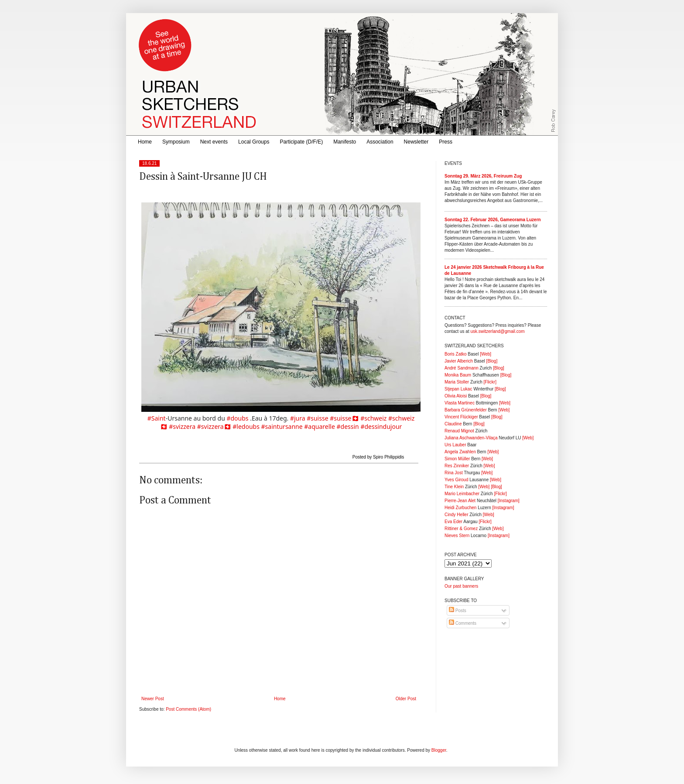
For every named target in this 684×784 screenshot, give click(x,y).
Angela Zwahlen (460, 452)
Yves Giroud (456, 480)
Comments (463, 623)
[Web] (486, 354)
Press (446, 142)
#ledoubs (246, 426)
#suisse (317, 418)
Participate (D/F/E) (301, 142)
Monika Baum (458, 375)
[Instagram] (509, 501)
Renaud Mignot (459, 431)
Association (380, 142)
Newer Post (153, 699)
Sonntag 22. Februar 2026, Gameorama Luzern (493, 220)
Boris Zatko (456, 354)
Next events (214, 142)
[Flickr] (490, 382)
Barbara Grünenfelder (466, 410)
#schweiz (373, 418)
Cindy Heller (456, 515)
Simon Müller (457, 459)
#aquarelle (320, 426)
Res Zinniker (457, 466)
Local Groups (254, 142)
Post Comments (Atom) (188, 709)
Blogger (439, 750)
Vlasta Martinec (460, 403)
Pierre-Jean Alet (460, 501)
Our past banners (461, 586)
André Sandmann (462, 368)
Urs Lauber (455, 445)
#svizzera (182, 426)
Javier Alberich (459, 361)
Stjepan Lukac (458, 389)
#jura (298, 418)
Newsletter (416, 142)
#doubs (237, 418)
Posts (458, 611)
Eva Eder (453, 522)
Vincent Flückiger (461, 417)
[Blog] (492, 361)
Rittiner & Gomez (461, 529)
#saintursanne (282, 426)
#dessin (348, 426)
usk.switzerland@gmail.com (497, 331)
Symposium (176, 142)
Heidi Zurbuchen (460, 508)
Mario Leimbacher (462, 494)
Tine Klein (454, 487)
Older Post (406, 699)
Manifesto (345, 142)
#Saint (157, 418)
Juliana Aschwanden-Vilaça (471, 438)
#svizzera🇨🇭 (214, 426)
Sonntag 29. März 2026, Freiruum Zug (483, 176)
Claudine (453, 424)
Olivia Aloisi (456, 396)
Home (145, 142)
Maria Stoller (457, 382)
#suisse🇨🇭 (344, 418)
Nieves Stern (457, 536)
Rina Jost (454, 473)
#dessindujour (381, 426)
